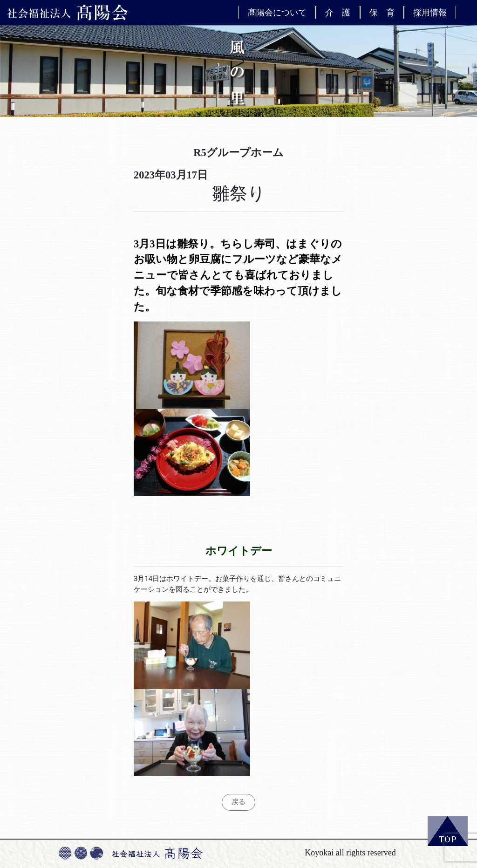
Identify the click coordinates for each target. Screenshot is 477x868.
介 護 (338, 12)
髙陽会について (277, 12)
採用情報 (430, 12)
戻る (238, 802)
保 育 (382, 12)
